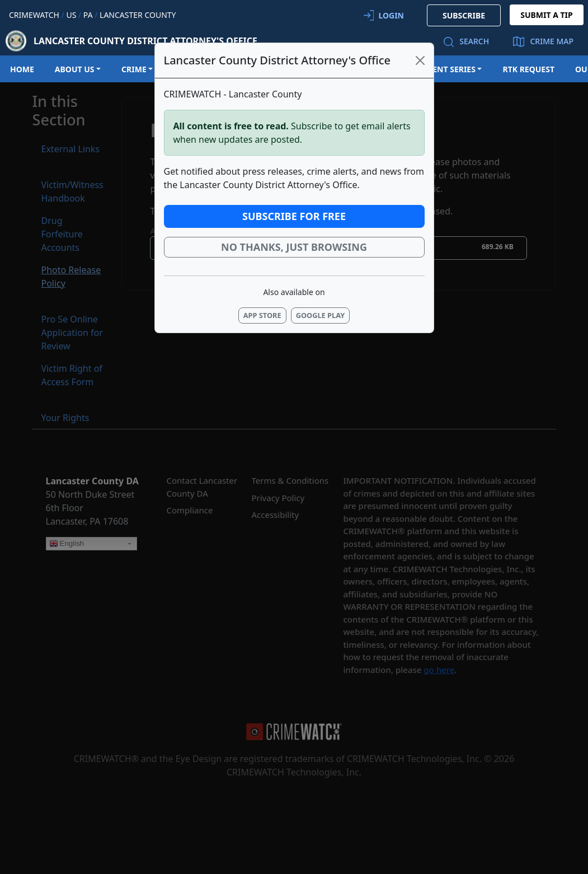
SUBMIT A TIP (547, 15)
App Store (262, 315)
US (71, 15)
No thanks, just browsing (294, 247)
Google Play (321, 315)
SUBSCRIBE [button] (464, 15)
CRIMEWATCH (34, 15)
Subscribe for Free (294, 216)
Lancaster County (138, 15)
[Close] (420, 60)
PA (88, 15)
